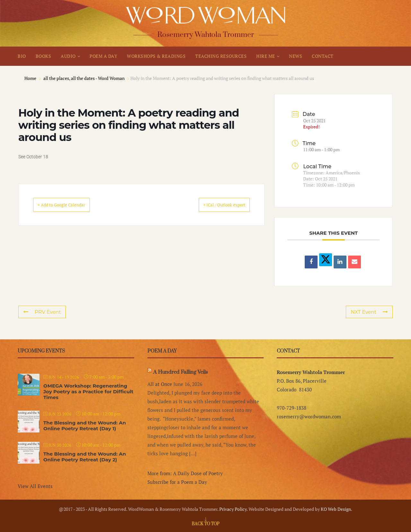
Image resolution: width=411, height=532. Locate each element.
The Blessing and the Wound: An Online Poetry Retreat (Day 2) (85, 457)
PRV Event (41, 312)
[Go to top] (205, 523)
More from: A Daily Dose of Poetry (185, 473)
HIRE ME (266, 56)
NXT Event (370, 312)
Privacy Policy (233, 509)
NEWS (296, 56)
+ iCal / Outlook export (215, 205)
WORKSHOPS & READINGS (156, 56)
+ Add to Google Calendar (70, 205)
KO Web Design (336, 509)
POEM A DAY (103, 56)
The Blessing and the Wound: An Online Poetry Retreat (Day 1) (85, 426)
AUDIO (68, 56)
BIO (22, 56)
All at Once (160, 384)
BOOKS (44, 56)
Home (31, 78)
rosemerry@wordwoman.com (309, 416)
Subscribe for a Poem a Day (177, 482)
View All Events (35, 486)
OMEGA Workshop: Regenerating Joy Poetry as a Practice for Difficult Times (88, 392)
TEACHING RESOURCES (221, 56)
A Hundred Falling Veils (180, 372)
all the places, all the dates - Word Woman (84, 78)
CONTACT (323, 56)
